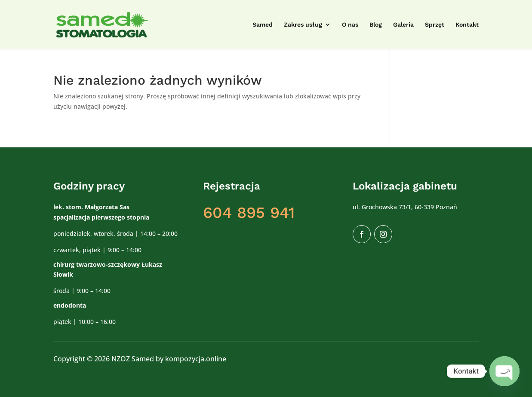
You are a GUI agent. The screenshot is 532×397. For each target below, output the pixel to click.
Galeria (403, 25)
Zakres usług (303, 25)
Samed (263, 25)
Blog (376, 25)
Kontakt (467, 25)
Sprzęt (435, 25)
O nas (350, 25)
